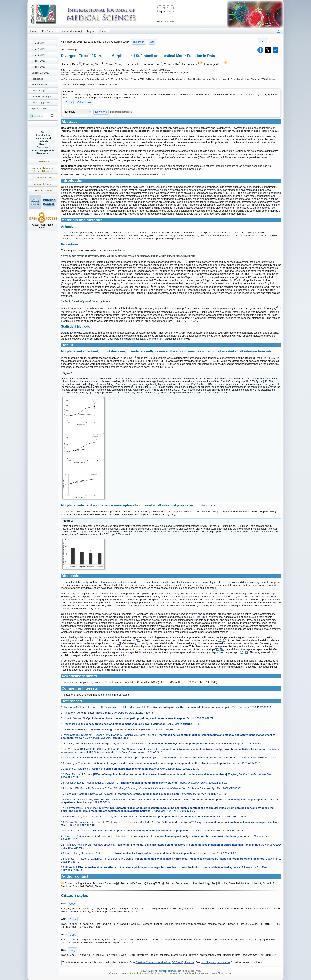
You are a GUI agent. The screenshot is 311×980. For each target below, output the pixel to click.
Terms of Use (225, 973)
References (43, 153)
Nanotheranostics (43, 178)
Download (101, 112)
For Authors (49, 31)
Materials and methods (43, 140)
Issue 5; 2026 (38, 61)
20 (115, 620)
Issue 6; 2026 (38, 55)
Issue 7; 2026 (38, 49)
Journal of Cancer (43, 184)
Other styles (84, 102)
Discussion (43, 147)
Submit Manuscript (71, 31)
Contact (103, 31)
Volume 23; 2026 (40, 73)
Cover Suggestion (41, 102)
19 (198, 617)
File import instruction (121, 112)
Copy (69, 102)
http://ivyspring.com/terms (216, 962)
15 (239, 597)
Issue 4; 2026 (38, 67)
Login (90, 31)
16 (235, 602)
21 (174, 623)
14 (235, 597)
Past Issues (37, 79)
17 (133, 614)
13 (275, 594)
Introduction (43, 135)
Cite (152, 42)
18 (194, 617)
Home (34, 31)
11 (244, 214)
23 (138, 640)
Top (43, 132)
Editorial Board (40, 85)
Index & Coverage (41, 96)
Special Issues (39, 108)
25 (246, 652)
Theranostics (43, 161)
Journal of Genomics (43, 191)
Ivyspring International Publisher (165, 971)
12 (184, 262)
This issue (139, 42)
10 (273, 208)
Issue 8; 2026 (38, 43)
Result (43, 144)
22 (225, 623)
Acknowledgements (43, 150)
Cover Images (39, 91)
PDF (262, 41)
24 (224, 640)
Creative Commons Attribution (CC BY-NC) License (165, 962)
